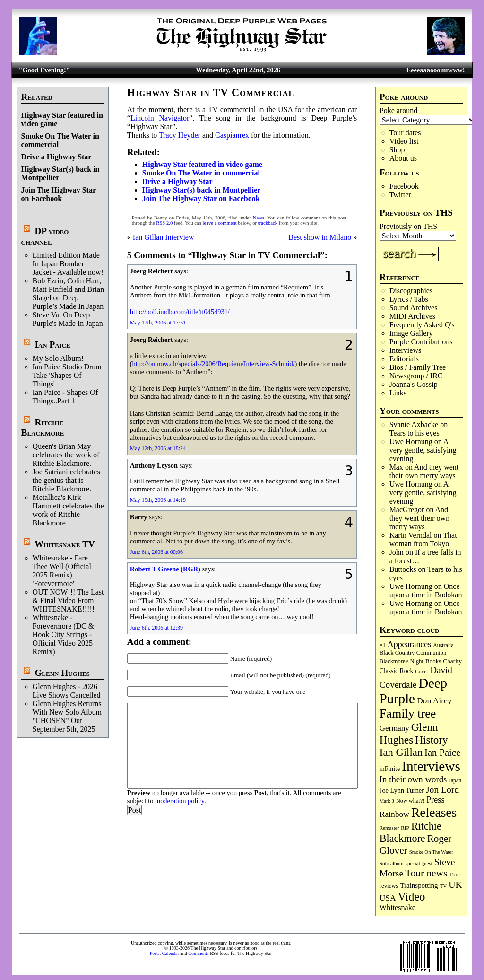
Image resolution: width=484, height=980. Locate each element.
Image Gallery (411, 333)
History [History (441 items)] (431, 740)
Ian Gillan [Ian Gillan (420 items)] (401, 752)
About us (403, 158)
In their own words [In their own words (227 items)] (413, 779)
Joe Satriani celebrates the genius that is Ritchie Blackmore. (66, 480)
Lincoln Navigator (160, 118)
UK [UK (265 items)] (455, 884)
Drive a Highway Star (56, 157)
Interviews (406, 350)
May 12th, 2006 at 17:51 (158, 323)
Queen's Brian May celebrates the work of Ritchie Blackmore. (66, 455)
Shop (397, 150)
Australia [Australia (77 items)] (443, 645)
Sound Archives (414, 308)
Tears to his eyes (415, 433)
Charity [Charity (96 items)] (452, 661)
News (259, 218)
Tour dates (405, 133)
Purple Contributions (421, 342)
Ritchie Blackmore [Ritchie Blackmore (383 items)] (411, 832)
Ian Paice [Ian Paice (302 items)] (442, 752)
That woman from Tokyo (423, 539)
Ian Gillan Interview (164, 237)
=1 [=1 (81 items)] (383, 645)
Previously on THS (408, 226)
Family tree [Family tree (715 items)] (408, 713)
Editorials (404, 359)
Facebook (404, 186)
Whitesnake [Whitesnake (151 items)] (398, 907)
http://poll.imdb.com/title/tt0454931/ (180, 312)
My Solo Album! (58, 358)
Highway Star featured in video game (202, 164)
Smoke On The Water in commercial (201, 173)
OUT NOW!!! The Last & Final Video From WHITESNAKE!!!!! (68, 600)
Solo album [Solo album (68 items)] (392, 863)
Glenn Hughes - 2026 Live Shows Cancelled (67, 691)
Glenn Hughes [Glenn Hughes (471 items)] (409, 733)
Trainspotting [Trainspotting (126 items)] (419, 885)
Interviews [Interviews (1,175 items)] (431, 766)
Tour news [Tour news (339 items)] (426, 873)
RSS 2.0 (164, 223)
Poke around (398, 110)
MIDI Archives (412, 316)
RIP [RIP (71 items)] (405, 828)
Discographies (411, 291)
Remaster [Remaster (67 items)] (389, 828)
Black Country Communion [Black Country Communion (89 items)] (413, 653)
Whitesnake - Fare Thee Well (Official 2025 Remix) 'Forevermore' (62, 571)
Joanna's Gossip (414, 384)
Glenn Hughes (62, 673)
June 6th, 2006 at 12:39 (156, 628)
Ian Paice (52, 345)
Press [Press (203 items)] (435, 800)
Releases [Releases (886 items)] (434, 812)
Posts (155, 953)
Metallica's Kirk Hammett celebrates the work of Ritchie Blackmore (68, 510)
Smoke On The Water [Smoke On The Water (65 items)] (431, 852)
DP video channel (45, 236)
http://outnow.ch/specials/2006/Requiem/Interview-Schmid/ (214, 364)
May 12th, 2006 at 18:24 (158, 448)
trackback (268, 223)
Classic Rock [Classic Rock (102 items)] (396, 671)
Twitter (400, 195)
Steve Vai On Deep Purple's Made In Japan (68, 319)
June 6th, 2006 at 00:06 (156, 552)
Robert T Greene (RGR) (165, 569)
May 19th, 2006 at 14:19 (158, 500)
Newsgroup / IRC (416, 376)
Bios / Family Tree (418, 367)
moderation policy (180, 801)
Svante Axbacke (414, 424)
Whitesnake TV (65, 544)
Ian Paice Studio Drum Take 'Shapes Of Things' (67, 375)
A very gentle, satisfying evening (423, 450)
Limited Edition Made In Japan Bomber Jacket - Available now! (68, 264)
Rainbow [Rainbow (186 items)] (394, 814)
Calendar (171, 953)
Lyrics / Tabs (409, 299)
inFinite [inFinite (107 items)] (390, 769)
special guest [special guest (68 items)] (419, 863)
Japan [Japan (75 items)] (455, 781)
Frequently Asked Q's (422, 325)
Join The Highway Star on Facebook (59, 194)
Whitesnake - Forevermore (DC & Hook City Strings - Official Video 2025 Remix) (64, 634)
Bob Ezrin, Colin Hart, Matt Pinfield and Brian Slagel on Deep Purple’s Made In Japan (69, 293)
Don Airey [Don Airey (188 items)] (434, 700)
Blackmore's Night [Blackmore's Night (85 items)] (402, 661)
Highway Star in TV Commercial (211, 92)
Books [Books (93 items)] (433, 661)
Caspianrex (232, 135)
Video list (404, 141)
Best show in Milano (320, 237)
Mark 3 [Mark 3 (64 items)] (387, 801)
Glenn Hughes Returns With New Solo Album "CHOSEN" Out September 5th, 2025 (67, 716)
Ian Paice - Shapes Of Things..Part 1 (65, 397)
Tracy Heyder (180, 135)
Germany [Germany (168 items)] (394, 728)
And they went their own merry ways (424, 471)
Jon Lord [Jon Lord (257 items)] (442, 790)
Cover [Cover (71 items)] (422, 671)
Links (398, 393)
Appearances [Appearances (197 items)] (409, 644)
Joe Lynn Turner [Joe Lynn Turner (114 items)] (402, 790)
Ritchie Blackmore (43, 427)
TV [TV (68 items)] (444, 886)
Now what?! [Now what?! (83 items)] (410, 801)
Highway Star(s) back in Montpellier (202, 190)
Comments (198, 953)
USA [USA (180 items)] (388, 898)
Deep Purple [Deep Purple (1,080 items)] (413, 691)
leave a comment (220, 223)
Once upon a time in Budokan (426, 591)
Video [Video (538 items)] (412, 897)
